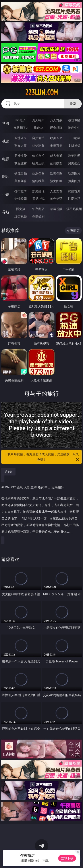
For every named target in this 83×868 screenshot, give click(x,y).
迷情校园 (21, 199)
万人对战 (56, 120)
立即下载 (67, 858)
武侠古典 (74, 191)
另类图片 (74, 181)
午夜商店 (38, 209)
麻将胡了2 (21, 128)
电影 (6, 159)
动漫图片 (74, 173)
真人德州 (38, 120)
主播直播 (56, 145)
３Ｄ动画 (74, 138)
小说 (6, 194)
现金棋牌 (56, 128)
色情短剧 (38, 216)
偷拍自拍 (38, 156)
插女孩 (21, 209)
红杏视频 (21, 216)
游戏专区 (74, 120)
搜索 (73, 104)
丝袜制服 (38, 145)
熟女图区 (56, 181)
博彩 (6, 123)
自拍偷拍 (38, 138)
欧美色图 (56, 173)
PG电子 (20, 120)
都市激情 (21, 191)
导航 (6, 212)
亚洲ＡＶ (21, 138)
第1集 (8, 472)
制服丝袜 (21, 163)
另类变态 (74, 163)
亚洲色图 (38, 173)
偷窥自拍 (21, 173)
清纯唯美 (38, 181)
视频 (6, 141)
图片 (6, 177)
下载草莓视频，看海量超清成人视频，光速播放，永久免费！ (42, 457)
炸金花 (38, 128)
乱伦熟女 (56, 163)
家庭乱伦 (38, 191)
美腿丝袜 (21, 181)
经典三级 (38, 163)
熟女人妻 (21, 145)
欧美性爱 (74, 156)
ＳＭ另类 (74, 145)
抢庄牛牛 (74, 128)
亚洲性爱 (21, 156)
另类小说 (38, 199)
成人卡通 (56, 156)
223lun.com (42, 92)
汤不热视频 (74, 209)
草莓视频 (56, 209)
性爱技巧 (74, 199)
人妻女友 (56, 191)
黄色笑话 (56, 199)
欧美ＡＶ (56, 138)
